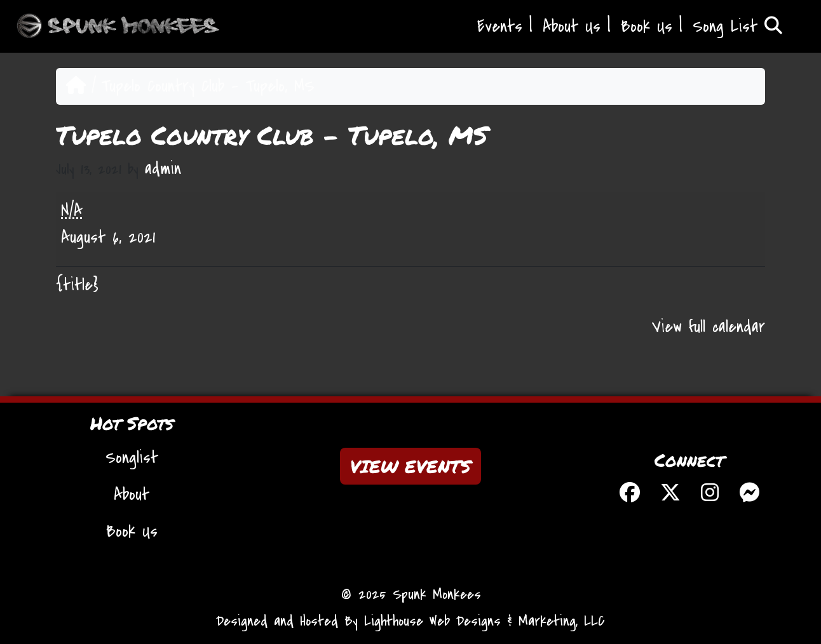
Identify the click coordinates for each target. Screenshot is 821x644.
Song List (737, 27)
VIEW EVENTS (410, 466)
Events (500, 27)
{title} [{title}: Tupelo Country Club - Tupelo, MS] (77, 285)
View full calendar (709, 327)
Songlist (132, 458)
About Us (572, 27)
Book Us (647, 27)
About (132, 495)
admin (163, 169)
